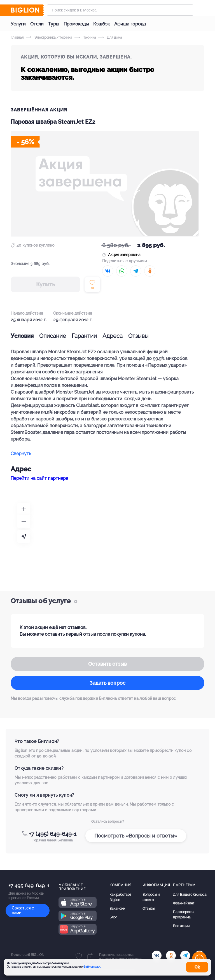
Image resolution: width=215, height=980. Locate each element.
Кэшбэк (101, 24)
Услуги (18, 24)
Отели (37, 24)
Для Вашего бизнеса (190, 895)
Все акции (181, 926)
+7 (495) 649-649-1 (53, 834)
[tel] (185, 956)
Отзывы (138, 336)
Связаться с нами (23, 910)
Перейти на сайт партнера (39, 478)
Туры (54, 24)
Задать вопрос (107, 683)
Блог (113, 917)
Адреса (113, 336)
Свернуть (21, 454)
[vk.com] (157, 956)
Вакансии (117, 909)
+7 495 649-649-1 (29, 886)
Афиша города (130, 24)
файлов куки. (92, 967)
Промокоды (76, 24)
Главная (17, 38)
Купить (45, 284)
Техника (85, 38)
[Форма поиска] (120, 10)
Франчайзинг (184, 903)
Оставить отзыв (107, 664)
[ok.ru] (171, 956)
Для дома (110, 38)
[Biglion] (27, 10)
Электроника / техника (49, 38)
